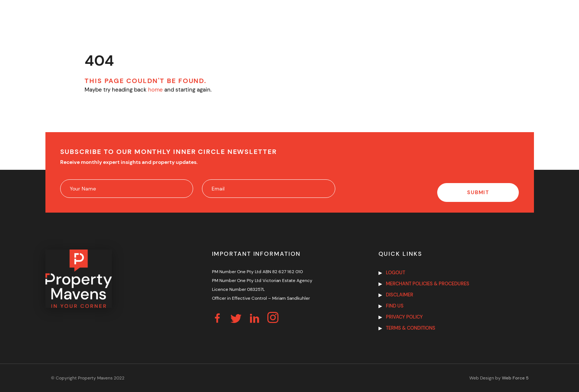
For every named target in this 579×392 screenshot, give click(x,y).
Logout (395, 273)
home (155, 90)
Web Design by (499, 378)
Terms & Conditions (411, 328)
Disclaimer (400, 295)
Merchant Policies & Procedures (428, 284)
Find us (395, 306)
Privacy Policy (404, 317)
